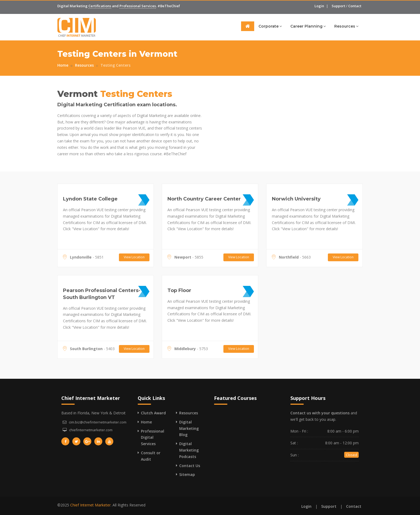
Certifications (100, 6)
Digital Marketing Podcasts (189, 450)
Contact (355, 6)
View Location (134, 257)
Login (319, 6)
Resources (346, 26)
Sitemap (187, 474)
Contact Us (190, 466)
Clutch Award (153, 413)
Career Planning (308, 26)
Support (338, 6)
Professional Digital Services (153, 438)
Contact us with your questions (320, 413)
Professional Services (138, 6)
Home (63, 65)
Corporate (270, 26)
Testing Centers (115, 65)
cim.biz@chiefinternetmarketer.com (98, 422)
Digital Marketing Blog (189, 428)
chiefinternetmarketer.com (91, 430)
